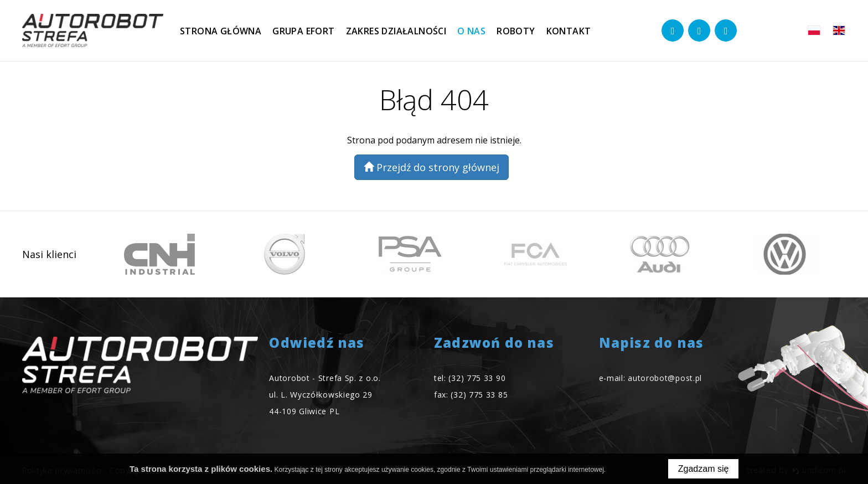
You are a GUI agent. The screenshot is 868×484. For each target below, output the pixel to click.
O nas (471, 31)
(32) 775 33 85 (479, 395)
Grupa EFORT (303, 31)
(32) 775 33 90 (477, 378)
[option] (159, 254)
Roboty (516, 31)
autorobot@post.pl (665, 378)
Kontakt (569, 31)
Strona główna (221, 31)
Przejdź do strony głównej (432, 167)
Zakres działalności (396, 31)
